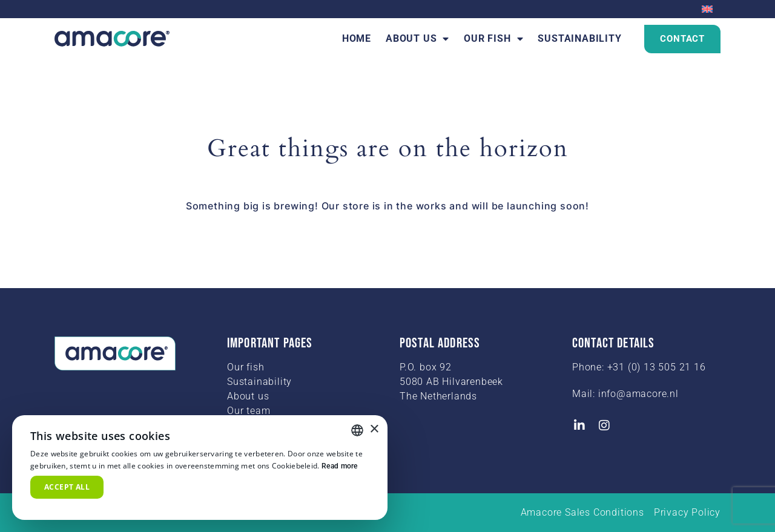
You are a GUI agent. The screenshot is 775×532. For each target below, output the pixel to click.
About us (417, 39)
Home (357, 38)
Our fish (493, 39)
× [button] (374, 429)
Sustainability (579, 38)
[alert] (200, 468)
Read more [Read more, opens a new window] (340, 466)
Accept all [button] (67, 487)
